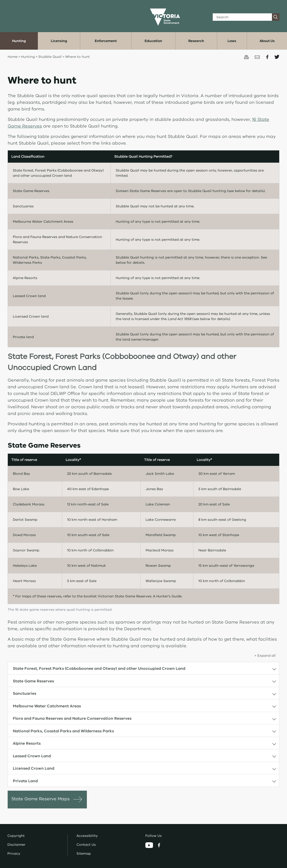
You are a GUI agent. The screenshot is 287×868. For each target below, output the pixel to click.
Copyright (16, 836)
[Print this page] (247, 57)
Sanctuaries (25, 694)
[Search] (242, 17)
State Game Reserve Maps (40, 799)
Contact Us (86, 845)
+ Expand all (265, 656)
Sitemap (84, 854)
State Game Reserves (33, 681)
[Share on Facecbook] (268, 57)
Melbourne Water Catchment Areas (47, 706)
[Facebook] (159, 845)
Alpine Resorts (27, 743)
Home (13, 57)
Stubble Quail (50, 57)
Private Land (25, 781)
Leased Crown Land (32, 756)
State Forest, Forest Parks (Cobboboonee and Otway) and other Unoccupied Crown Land (99, 669)
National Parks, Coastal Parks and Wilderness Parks (63, 731)
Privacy (14, 854)
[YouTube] (150, 845)
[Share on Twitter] (277, 57)
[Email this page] (258, 57)
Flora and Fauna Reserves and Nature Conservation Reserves (72, 718)
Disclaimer (16, 845)
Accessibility (87, 836)
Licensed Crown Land (34, 768)
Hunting (28, 57)
